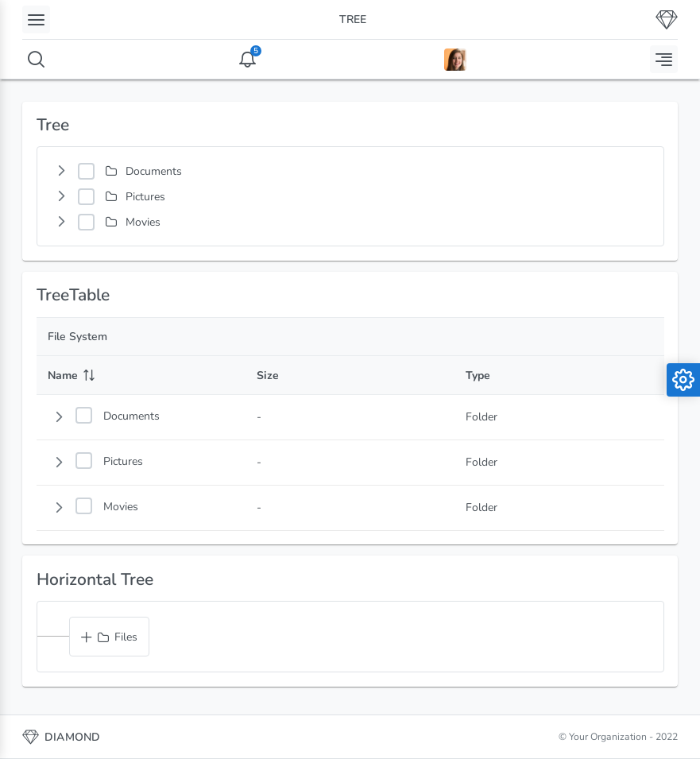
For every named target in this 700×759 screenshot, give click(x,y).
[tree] (350, 196)
